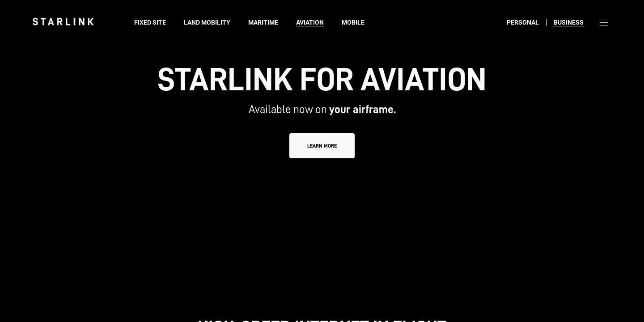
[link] (63, 21)
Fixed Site (150, 22)
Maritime (263, 22)
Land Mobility (207, 22)
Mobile (353, 22)
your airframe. (362, 109)
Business (569, 22)
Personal (523, 22)
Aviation (310, 22)
